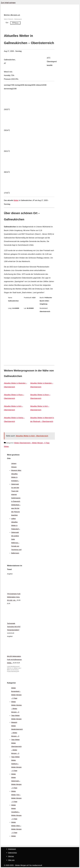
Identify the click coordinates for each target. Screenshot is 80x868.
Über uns (11, 860)
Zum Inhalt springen (8, 3)
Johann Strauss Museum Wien (16, 467)
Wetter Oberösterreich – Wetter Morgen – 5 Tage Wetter (16, 750)
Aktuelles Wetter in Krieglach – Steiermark (15, 479)
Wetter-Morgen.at (12, 15)
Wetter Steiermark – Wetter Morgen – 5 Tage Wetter (16, 784)
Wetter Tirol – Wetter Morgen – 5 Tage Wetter (16, 800)
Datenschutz (12, 853)
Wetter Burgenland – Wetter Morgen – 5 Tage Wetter (16, 695)
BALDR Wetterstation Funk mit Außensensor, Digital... (15, 660)
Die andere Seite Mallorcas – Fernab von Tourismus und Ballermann (16, 544)
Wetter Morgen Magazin (16, 721)
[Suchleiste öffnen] (7, 23)
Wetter (16, 200)
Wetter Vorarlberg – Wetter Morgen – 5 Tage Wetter (16, 815)
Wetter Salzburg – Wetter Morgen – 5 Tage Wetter (16, 767)
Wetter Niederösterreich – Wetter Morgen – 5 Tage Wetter (17, 733)
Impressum (12, 849)
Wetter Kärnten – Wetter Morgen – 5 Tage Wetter (17, 710)
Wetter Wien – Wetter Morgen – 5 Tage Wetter (16, 831)
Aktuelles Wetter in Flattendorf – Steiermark (16, 527)
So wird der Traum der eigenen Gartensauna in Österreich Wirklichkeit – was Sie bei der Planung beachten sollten (16, 503)
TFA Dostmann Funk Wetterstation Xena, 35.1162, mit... (14, 597)
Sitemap (11, 856)
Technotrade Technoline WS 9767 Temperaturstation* (14, 627)
